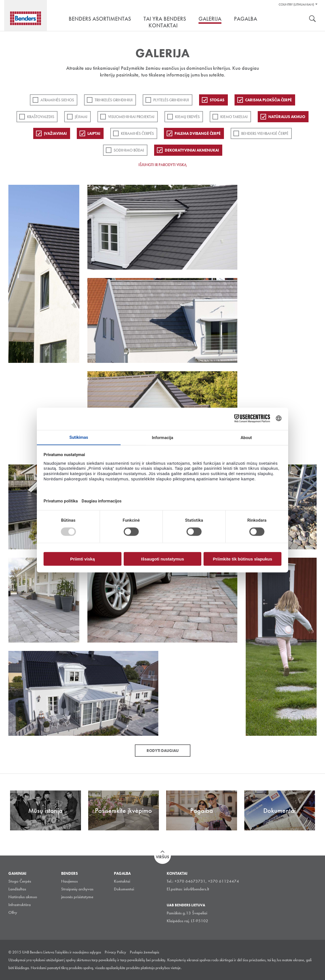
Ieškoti (312, 19)
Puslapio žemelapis (144, 952)
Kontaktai (122, 881)
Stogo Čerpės (20, 881)
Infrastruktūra (20, 905)
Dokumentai (124, 889)
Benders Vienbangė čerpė (265, 133)
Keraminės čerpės (137, 133)
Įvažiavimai (55, 133)
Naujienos (69, 881)
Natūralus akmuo (287, 117)
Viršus (162, 857)
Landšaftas (17, 889)
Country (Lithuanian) (296, 4)
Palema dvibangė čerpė (198, 133)
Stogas (217, 100)
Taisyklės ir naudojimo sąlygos (78, 952)
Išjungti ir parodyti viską (162, 165)
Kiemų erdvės (187, 117)
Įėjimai (81, 117)
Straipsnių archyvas (77, 889)
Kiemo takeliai (234, 117)
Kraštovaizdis (41, 117)
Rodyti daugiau (163, 751)
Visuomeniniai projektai (131, 117)
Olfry (13, 912)
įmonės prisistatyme (77, 897)
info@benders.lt (196, 889)
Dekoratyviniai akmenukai (192, 150)
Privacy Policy (115, 952)
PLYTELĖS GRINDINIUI (171, 100)
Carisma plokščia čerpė (268, 100)
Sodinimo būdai (129, 150)
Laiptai (94, 133)
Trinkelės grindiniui (114, 100)
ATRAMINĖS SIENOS (57, 100)
